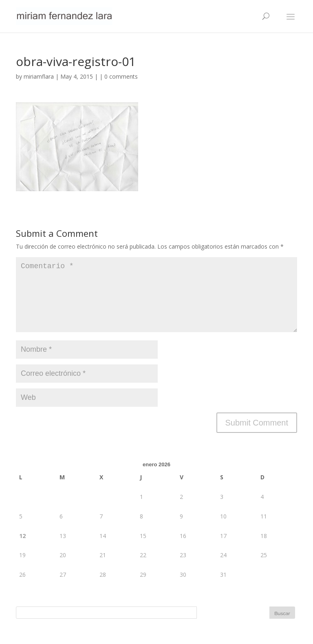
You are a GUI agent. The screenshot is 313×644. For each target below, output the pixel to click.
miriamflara (39, 76)
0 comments (121, 76)
